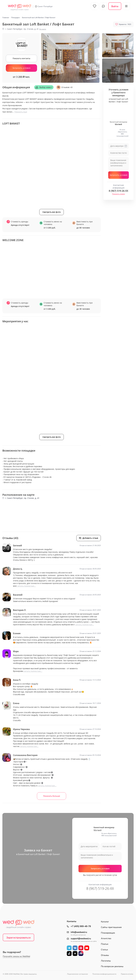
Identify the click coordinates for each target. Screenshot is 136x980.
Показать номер (118, 194)
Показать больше (52, 796)
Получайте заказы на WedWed (16, 956)
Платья (105, 944)
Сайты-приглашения (111, 927)
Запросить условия (21, 68)
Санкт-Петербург (45, 6)
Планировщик (108, 933)
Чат (103, 6)
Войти (115, 6)
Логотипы (106, 961)
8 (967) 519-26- (118, 191)
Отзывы (105, 955)
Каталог (105, 922)
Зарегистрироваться (18, 938)
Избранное (95, 6)
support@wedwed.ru (81, 939)
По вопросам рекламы (112, 966)
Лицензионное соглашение (77, 974)
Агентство (106, 938)
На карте (43, 29)
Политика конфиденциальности (104, 974)
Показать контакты (21, 58)
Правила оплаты (127, 974)
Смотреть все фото (52, 212)
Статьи (104, 950)
